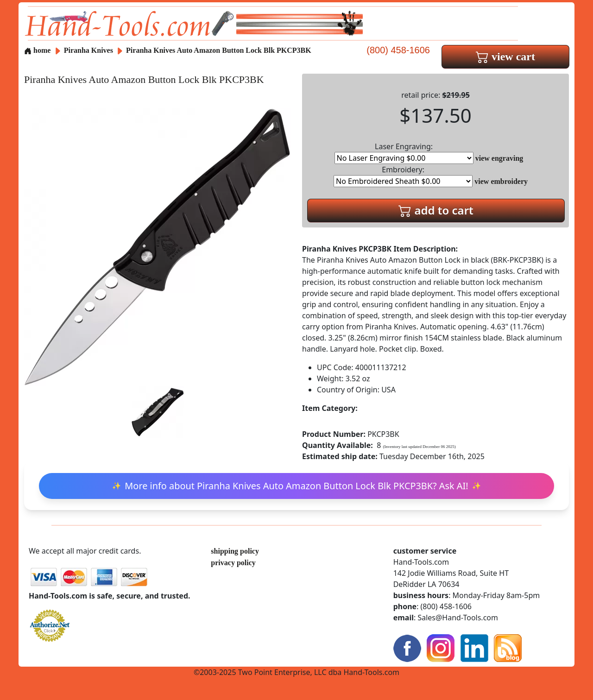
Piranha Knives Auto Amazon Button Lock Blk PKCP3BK (219, 50)
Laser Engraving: (404, 153)
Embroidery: (403, 176)
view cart (505, 57)
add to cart (436, 210)
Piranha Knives (89, 50)
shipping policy (235, 551)
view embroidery (501, 181)
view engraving (499, 158)
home (37, 50)
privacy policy (233, 563)
